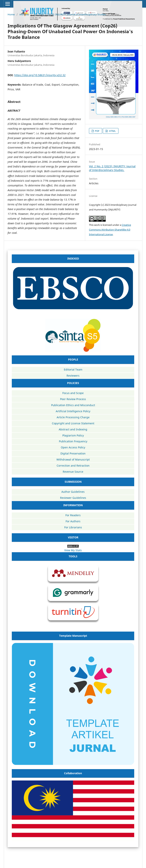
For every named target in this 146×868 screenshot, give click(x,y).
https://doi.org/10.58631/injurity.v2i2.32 (40, 75)
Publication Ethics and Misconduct (73, 405)
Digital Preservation (73, 453)
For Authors (73, 521)
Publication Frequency (73, 441)
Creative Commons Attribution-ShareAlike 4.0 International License (110, 230)
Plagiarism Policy (73, 435)
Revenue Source (73, 472)
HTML (112, 131)
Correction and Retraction (73, 466)
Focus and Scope (73, 393)
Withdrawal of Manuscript (73, 459)
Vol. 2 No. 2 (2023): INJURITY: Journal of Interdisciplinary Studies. (70, 14)
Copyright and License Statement (73, 423)
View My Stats (73, 550)
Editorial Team (73, 369)
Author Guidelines (73, 492)
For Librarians (73, 527)
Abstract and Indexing (73, 429)
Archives (24, 14)
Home (11, 14)
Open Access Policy (73, 447)
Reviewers (73, 376)
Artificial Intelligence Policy (73, 411)
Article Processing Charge (73, 417)
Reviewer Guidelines (73, 498)
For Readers (73, 515)
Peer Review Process (73, 399)
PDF (97, 131)
